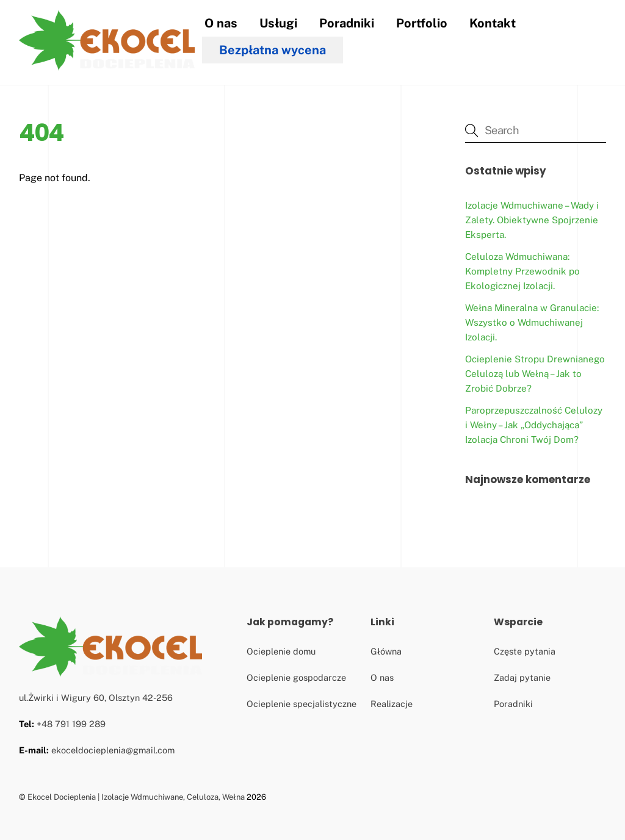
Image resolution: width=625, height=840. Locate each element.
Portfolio (422, 23)
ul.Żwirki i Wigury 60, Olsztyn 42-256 (96, 698)
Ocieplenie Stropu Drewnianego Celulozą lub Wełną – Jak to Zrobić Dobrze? (535, 374)
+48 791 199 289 (71, 724)
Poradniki (347, 23)
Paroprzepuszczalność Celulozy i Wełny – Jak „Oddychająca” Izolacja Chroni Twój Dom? (534, 425)
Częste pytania (525, 651)
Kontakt (493, 23)
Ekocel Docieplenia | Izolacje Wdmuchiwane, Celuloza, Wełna (136, 797)
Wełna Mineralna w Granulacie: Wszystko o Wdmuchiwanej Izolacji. (532, 322)
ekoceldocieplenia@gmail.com (113, 750)
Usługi (278, 23)
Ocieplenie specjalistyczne (302, 704)
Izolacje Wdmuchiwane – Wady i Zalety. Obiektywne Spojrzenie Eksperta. (532, 220)
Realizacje (392, 704)
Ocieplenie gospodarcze (296, 677)
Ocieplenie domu (281, 651)
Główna (386, 651)
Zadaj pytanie (522, 677)
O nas (221, 23)
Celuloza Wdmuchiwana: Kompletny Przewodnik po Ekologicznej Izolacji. (522, 271)
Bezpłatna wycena (273, 50)
